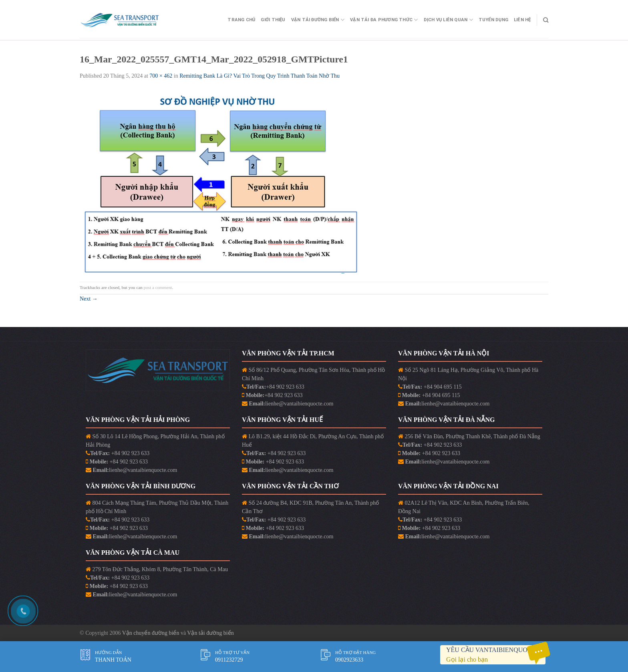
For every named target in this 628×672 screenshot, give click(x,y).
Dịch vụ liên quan (448, 20)
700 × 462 (161, 76)
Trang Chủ (241, 20)
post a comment (158, 287)
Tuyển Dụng (493, 20)
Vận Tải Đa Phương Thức (384, 20)
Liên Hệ (522, 20)
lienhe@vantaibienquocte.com (299, 404)
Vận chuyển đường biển (151, 633)
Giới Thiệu (273, 20)
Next (89, 299)
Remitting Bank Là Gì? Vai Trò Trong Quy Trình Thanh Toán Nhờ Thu (260, 76)
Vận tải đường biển (210, 633)
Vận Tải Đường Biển (318, 20)
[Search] (546, 20)
